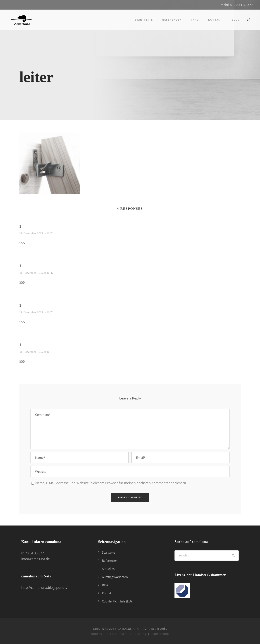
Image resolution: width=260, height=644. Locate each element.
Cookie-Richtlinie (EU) (117, 601)
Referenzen (172, 20)
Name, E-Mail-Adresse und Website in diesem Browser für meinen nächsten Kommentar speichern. (111, 483)
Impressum (100, 634)
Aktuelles (108, 569)
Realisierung (159, 634)
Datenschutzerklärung (129, 634)
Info (195, 20)
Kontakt (215, 20)
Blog (236, 20)
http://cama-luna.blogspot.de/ (44, 588)
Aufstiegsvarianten (115, 577)
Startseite (144, 20)
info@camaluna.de (36, 559)
